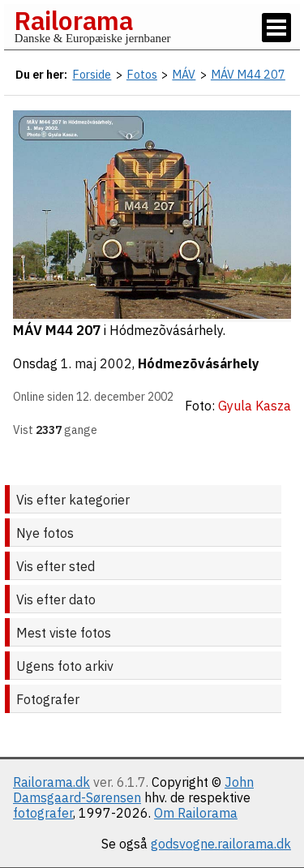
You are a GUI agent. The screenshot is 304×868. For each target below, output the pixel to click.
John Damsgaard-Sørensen (133, 790)
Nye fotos (45, 533)
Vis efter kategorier (73, 500)
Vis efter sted (56, 566)
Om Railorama (196, 813)
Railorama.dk (51, 782)
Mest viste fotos (64, 633)
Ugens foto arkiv (65, 666)
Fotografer (48, 699)
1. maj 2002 (96, 363)
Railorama (73, 20)
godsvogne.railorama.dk (221, 844)
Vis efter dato (56, 599)
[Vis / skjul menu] (276, 28)
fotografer (43, 813)
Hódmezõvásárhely (199, 363)
